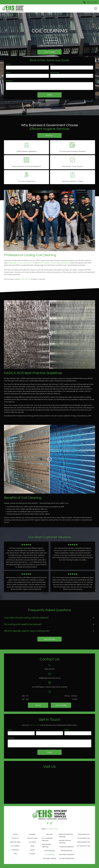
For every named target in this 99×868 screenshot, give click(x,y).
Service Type (55, 72)
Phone (8, 72)
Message (9, 81)
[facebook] (48, 824)
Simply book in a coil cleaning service (21, 263)
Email (52, 64)
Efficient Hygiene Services (47, 263)
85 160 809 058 (52, 829)
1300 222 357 (26, 279)
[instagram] (51, 824)
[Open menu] (96, 8)
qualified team (65, 263)
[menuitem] (15, 834)
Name (8, 64)
